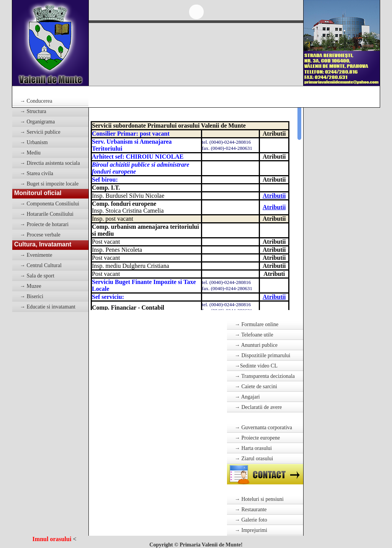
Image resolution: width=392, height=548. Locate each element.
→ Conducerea (36, 101)
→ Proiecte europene (257, 438)
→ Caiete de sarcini (256, 386)
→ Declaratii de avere (258, 407)
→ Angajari (247, 397)
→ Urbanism (34, 142)
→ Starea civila (37, 173)
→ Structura (33, 111)
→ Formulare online (256, 324)
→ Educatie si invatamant (48, 307)
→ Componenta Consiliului (50, 204)
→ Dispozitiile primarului (262, 355)
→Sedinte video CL (256, 366)
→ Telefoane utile (254, 335)
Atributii (274, 196)
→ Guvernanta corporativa (263, 427)
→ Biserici (32, 296)
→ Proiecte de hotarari (44, 224)
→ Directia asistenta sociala (50, 163)
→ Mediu (30, 153)
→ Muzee (31, 286)
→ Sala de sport (37, 276)
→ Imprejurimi (251, 530)
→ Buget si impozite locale (49, 184)
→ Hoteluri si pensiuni (259, 499)
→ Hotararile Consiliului (47, 214)
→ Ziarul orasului (254, 459)
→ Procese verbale (40, 235)
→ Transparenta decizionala (265, 376)
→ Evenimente (36, 255)
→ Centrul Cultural (41, 265)
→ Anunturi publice (256, 345)
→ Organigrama (37, 122)
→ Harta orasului (253, 448)
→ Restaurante (251, 509)
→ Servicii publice (40, 132)
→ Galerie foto (251, 520)
